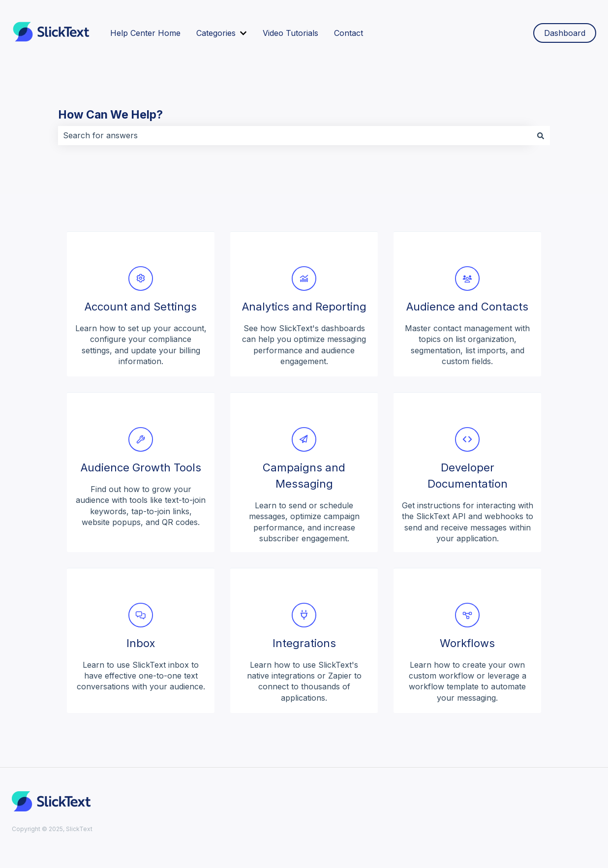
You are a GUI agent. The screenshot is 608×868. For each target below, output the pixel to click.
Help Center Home (145, 33)
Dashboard (565, 33)
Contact (349, 33)
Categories (216, 33)
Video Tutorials (290, 33)
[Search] (541, 135)
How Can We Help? (110, 115)
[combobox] (295, 135)
